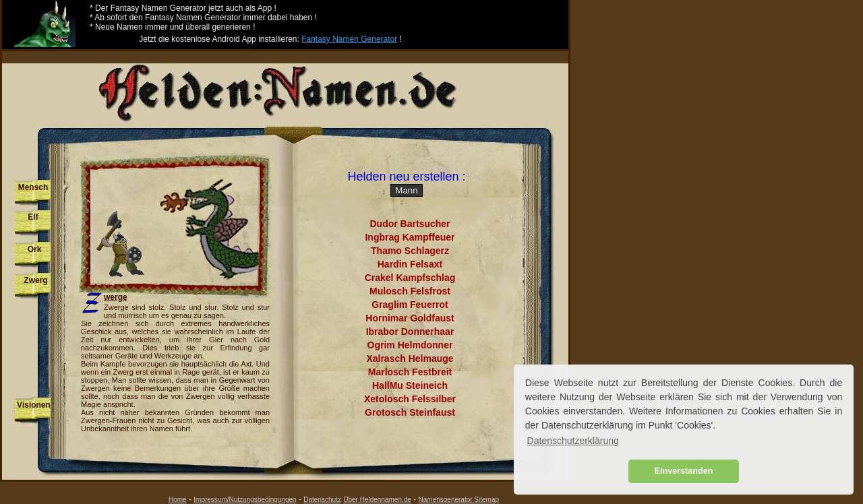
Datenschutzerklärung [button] (573, 441)
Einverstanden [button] (684, 471)
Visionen (34, 405)
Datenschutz (322, 500)
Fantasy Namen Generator (349, 39)
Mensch (33, 187)
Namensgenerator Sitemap (459, 500)
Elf (33, 217)
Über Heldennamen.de (377, 500)
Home (178, 500)
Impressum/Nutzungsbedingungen (245, 500)
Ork (35, 249)
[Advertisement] (285, 56)
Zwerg (35, 280)
